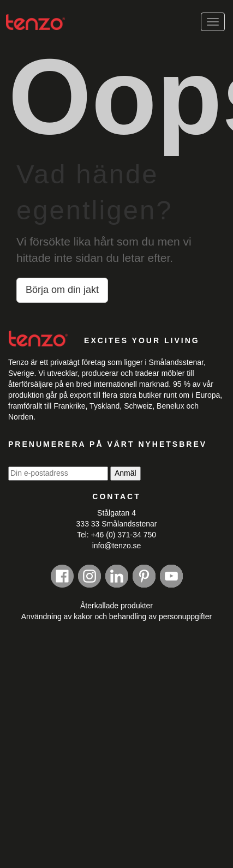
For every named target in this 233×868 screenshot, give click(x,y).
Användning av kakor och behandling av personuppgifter (117, 616)
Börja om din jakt (62, 290)
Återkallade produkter (117, 606)
